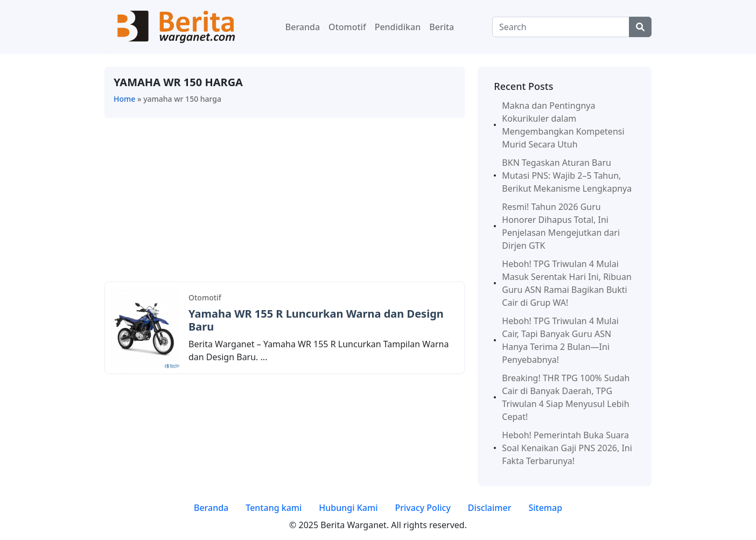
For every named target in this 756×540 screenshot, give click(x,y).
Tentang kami (274, 508)
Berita (442, 27)
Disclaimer (490, 508)
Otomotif (347, 27)
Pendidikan (398, 27)
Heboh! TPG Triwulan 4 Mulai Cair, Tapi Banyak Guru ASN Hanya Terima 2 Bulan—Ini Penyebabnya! (560, 340)
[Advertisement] (285, 202)
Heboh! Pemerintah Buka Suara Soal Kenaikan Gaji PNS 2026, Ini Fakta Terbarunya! (567, 448)
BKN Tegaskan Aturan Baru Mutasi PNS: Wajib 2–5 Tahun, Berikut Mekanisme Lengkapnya (567, 176)
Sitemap (545, 508)
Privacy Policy (422, 508)
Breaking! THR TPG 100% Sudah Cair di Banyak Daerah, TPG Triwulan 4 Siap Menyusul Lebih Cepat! (566, 397)
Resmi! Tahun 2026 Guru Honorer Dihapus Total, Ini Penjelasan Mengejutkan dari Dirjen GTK (561, 226)
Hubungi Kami (348, 508)
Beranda (303, 27)
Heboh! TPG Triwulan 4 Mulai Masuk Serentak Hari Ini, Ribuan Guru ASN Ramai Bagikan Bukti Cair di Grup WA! (567, 283)
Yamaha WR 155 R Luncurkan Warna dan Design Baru (316, 320)
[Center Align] (640, 27)
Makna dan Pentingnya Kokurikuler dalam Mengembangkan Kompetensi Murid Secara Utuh (563, 125)
